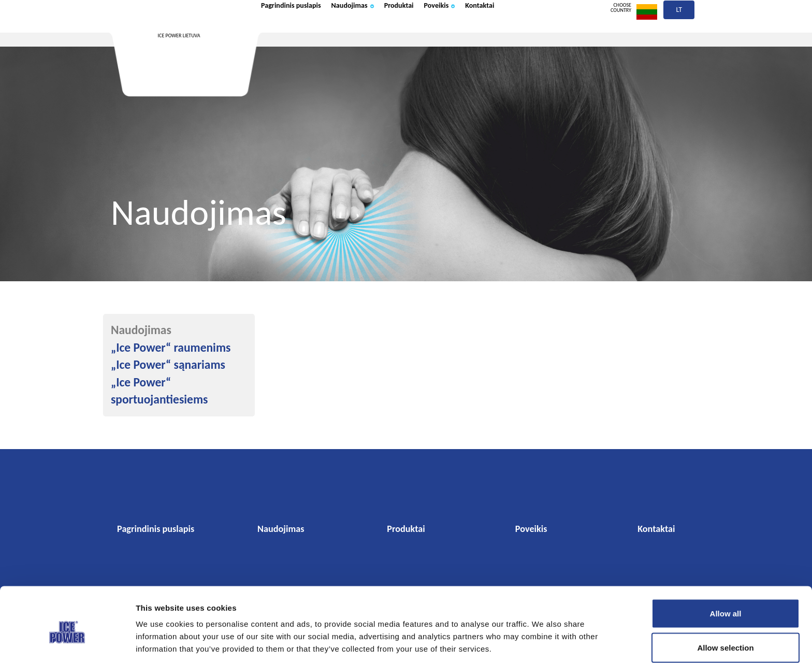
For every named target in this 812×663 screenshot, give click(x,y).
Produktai (444, 33)
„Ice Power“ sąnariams (168, 365)
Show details (540, 637)
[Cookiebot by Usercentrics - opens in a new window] (67, 643)
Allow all (726, 567)
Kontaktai (547, 33)
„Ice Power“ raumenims (171, 348)
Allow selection (725, 602)
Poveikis (495, 33)
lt (679, 35)
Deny (726, 635)
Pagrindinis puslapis (303, 33)
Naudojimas (384, 33)
